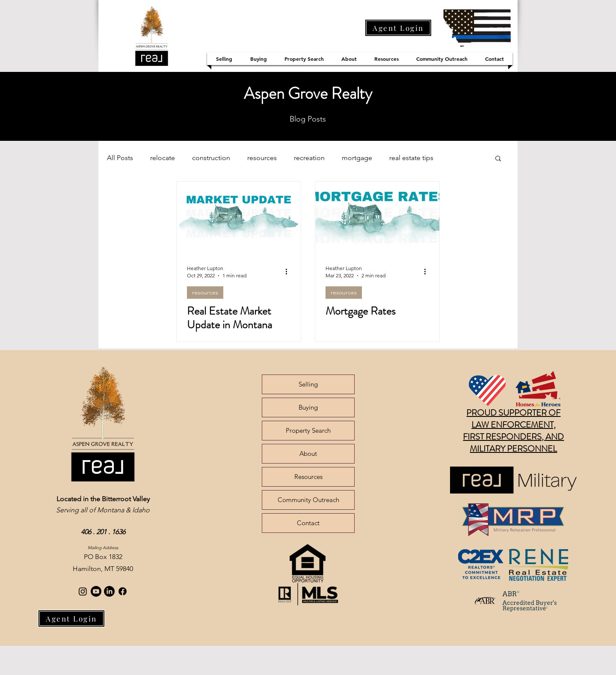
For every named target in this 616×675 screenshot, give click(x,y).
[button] (498, 159)
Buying (308, 407)
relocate (163, 158)
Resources (308, 477)
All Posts (120, 158)
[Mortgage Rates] (377, 217)
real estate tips (411, 158)
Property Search (308, 430)
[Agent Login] (398, 28)
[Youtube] (96, 591)
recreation (309, 158)
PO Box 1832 (103, 557)
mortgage (357, 158)
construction (211, 158)
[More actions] (289, 271)
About (308, 453)
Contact (308, 523)
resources (262, 158)
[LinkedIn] (109, 591)
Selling (308, 384)
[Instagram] (83, 591)
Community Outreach (308, 500)
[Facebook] (123, 591)
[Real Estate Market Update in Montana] (239, 217)
